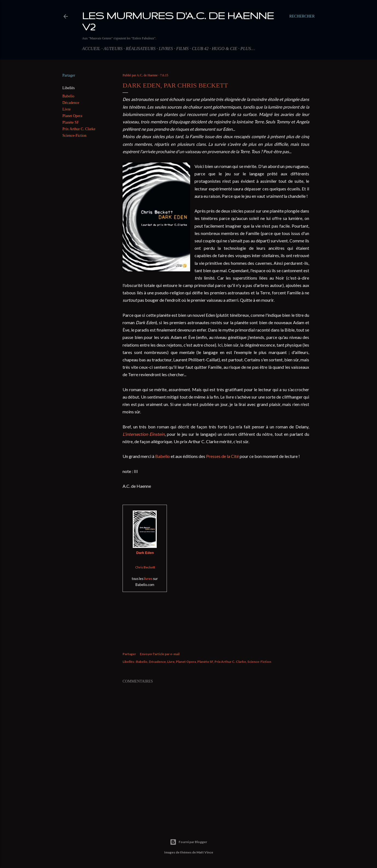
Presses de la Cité (222, 456)
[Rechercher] (302, 16)
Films (182, 49)
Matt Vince (205, 852)
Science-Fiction (74, 136)
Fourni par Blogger (188, 842)
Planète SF (71, 122)
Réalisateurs (141, 49)
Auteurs (113, 49)
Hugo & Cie (224, 49)
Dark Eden (145, 553)
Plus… (248, 49)
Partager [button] (69, 75)
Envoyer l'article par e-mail (160, 654)
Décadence (71, 103)
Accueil (91, 49)
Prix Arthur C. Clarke (79, 129)
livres (148, 579)
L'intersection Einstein (144, 434)
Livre (66, 109)
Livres (166, 49)
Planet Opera (72, 116)
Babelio (68, 96)
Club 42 (200, 49)
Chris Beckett (145, 567)
